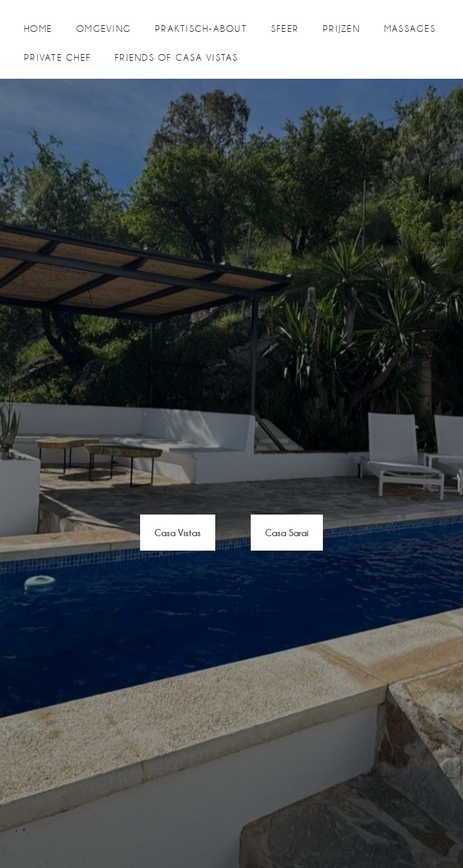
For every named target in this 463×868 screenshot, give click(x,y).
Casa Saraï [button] (287, 532)
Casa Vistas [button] (178, 532)
